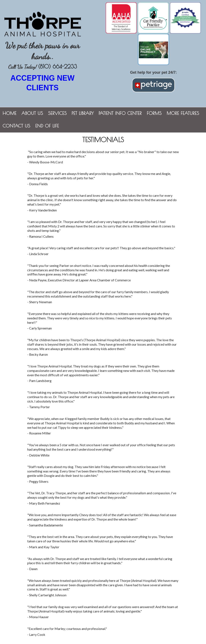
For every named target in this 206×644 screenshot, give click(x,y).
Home (9, 113)
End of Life (47, 126)
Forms (154, 113)
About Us (32, 113)
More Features (183, 113)
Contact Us (16, 126)
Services (57, 113)
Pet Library (83, 113)
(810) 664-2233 (58, 66)
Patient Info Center (120, 113)
